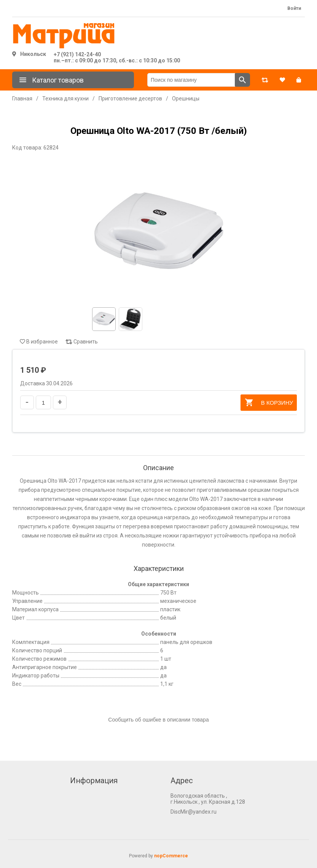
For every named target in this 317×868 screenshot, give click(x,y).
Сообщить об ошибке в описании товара (158, 720)
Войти (294, 8)
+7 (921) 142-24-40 (77, 54)
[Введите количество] (43, 402)
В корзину (269, 402)
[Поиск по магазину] (191, 80)
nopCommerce (171, 856)
